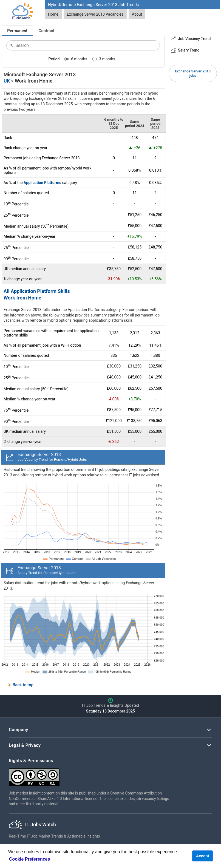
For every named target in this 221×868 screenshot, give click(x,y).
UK (7, 81)
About (137, 14)
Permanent (17, 31)
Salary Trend (189, 50)
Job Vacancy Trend (194, 39)
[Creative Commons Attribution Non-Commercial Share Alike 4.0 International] (91, 775)
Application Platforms (42, 183)
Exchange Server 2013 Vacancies (95, 14)
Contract (47, 31)
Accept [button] (203, 856)
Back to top (23, 685)
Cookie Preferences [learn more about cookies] (29, 859)
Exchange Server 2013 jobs (193, 73)
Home (53, 14)
